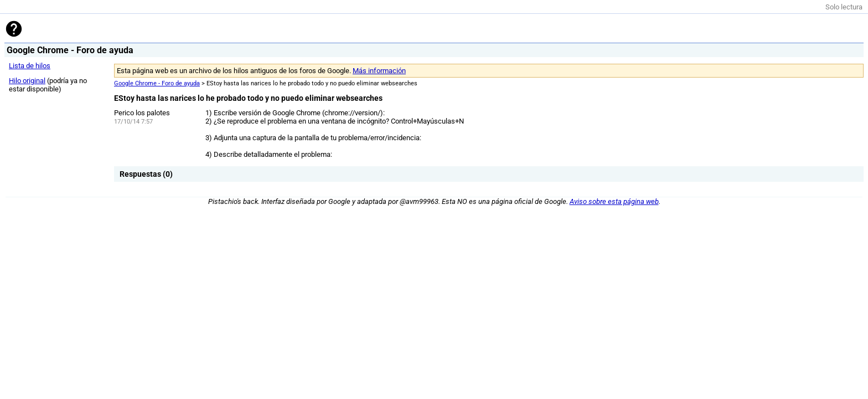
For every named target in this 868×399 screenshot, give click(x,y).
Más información (379, 71)
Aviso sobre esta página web (614, 201)
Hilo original (27, 81)
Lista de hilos (30, 66)
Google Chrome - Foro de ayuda (157, 83)
